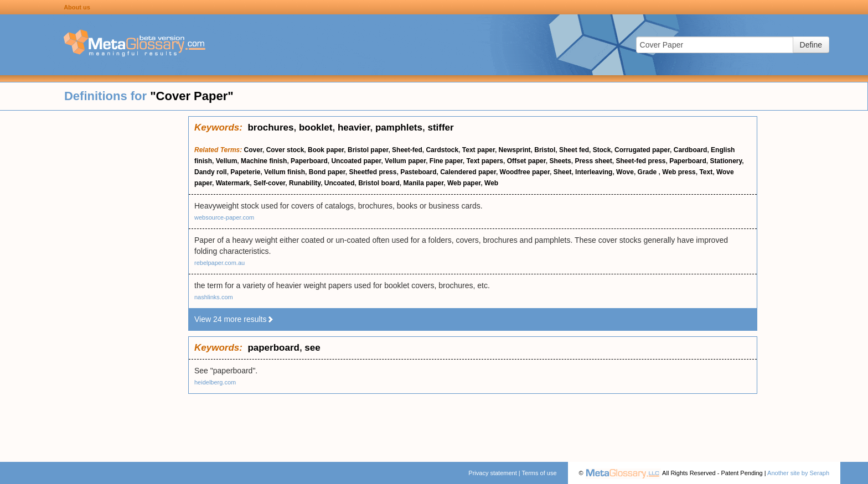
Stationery (726, 161)
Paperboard (309, 161)
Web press (679, 172)
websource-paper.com (224, 217)
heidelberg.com (215, 382)
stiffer (440, 127)
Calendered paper (468, 172)
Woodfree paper (525, 172)
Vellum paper (405, 161)
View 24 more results (234, 319)
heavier (354, 127)
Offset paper (526, 161)
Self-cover (269, 183)
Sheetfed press (373, 172)
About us (77, 7)
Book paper (326, 150)
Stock (602, 150)
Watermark (233, 183)
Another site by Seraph (798, 473)
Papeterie (245, 172)
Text (706, 172)
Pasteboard (418, 172)
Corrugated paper (642, 150)
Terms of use (539, 473)
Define (811, 45)
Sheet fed (574, 150)
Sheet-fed (407, 150)
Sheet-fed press (640, 161)
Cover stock (285, 150)
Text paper (479, 150)
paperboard (273, 348)
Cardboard (691, 150)
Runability (305, 183)
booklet (316, 127)
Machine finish (264, 161)
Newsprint (515, 150)
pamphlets (399, 127)
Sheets (560, 161)
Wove (625, 172)
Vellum (227, 161)
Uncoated (340, 183)
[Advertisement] (94, 282)
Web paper (464, 183)
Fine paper (446, 161)
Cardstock (442, 150)
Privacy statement (492, 473)
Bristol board (379, 183)
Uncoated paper (356, 161)
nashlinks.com (214, 297)
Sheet (563, 172)
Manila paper (424, 183)
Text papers (485, 161)
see (312, 348)
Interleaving (594, 172)
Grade (648, 172)
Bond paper (327, 172)
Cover (253, 150)
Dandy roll (211, 172)
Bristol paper (368, 150)
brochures (270, 127)
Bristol (545, 150)
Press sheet (593, 161)
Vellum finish (285, 172)
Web (491, 183)
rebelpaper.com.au (219, 263)
